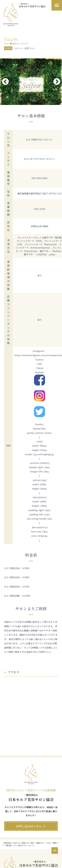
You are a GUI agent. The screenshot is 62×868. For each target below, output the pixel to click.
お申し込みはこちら (31, 826)
